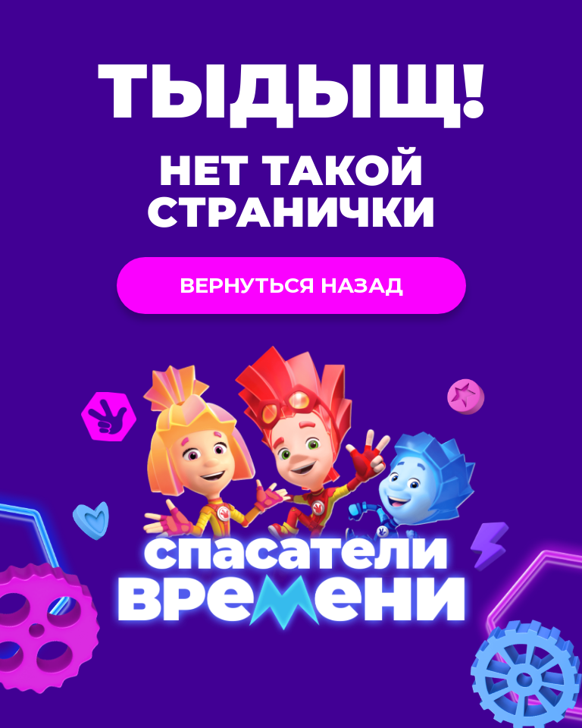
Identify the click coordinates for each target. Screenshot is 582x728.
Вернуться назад (291, 285)
